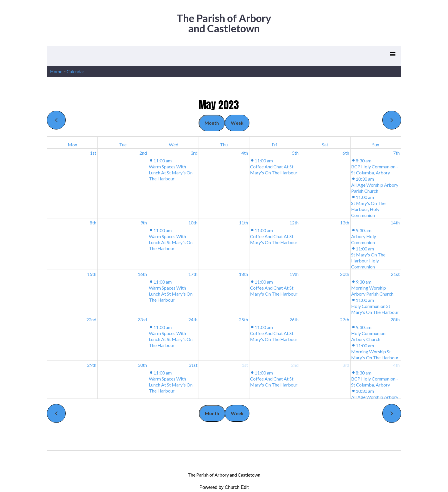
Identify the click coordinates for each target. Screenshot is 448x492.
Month (212, 123)
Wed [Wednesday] (174, 145)
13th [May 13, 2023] (345, 223)
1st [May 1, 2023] (93, 153)
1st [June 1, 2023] (245, 365)
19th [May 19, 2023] (294, 274)
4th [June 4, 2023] (396, 365)
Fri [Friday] (274, 145)
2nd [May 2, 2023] (143, 153)
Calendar (75, 71)
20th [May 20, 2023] (345, 274)
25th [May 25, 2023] (243, 319)
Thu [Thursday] (224, 145)
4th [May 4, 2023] (245, 153)
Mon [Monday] (72, 145)
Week (237, 123)
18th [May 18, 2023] (243, 274)
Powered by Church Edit (224, 487)
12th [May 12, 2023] (294, 223)
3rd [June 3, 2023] (346, 365)
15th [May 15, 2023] (92, 274)
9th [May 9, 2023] (144, 223)
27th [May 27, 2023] (345, 319)
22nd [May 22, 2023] (91, 319)
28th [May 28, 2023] (395, 319)
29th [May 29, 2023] (92, 365)
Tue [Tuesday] (123, 145)
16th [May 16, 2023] (142, 274)
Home (56, 71)
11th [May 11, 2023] (243, 223)
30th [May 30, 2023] (142, 365)
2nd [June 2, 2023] (295, 365)
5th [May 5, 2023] (295, 153)
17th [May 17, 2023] (193, 274)
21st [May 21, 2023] (395, 274)
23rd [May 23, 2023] (142, 319)
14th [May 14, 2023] (395, 223)
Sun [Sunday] (376, 145)
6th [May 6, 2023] (346, 153)
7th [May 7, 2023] (396, 153)
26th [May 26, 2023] (294, 319)
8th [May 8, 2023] (93, 223)
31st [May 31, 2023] (193, 365)
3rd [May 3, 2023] (194, 153)
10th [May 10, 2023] (193, 223)
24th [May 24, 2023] (193, 319)
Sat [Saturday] (325, 145)
